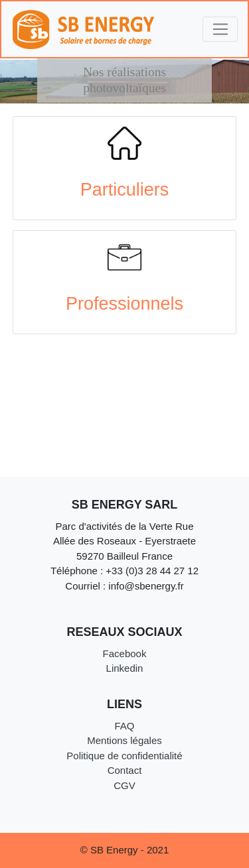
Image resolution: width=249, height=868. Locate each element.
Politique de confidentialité (124, 756)
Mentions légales (124, 740)
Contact (125, 770)
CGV (124, 785)
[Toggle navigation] (220, 29)
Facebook (125, 653)
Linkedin (125, 668)
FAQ (124, 726)
